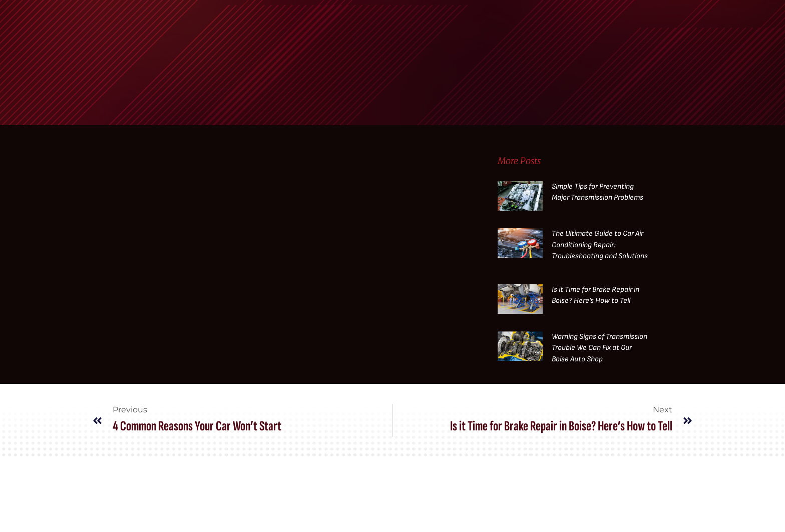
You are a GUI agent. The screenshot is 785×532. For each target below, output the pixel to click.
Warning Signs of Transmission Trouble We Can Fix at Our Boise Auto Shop (600, 348)
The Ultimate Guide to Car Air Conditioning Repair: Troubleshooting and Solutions (600, 245)
